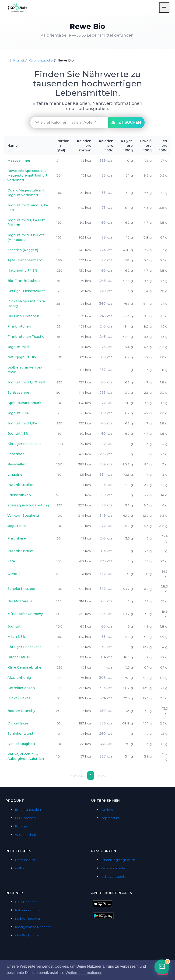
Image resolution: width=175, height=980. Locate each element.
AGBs (19, 868)
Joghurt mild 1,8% (22, 423)
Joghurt (14, 626)
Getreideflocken (21, 688)
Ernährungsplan (28, 809)
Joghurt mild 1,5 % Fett (26, 382)
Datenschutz (25, 860)
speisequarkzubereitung (28, 505)
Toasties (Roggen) (23, 250)
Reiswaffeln (17, 464)
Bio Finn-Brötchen (23, 316)
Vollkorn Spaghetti (23, 516)
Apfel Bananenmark (24, 403)
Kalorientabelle (41, 60)
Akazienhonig (19, 678)
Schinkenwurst (20, 734)
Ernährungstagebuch (118, 860)
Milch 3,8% (17, 637)
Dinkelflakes (18, 723)
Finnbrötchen (19, 326)
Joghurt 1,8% (18, 413)
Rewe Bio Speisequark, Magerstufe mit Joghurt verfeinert (27, 175)
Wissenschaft (26, 835)
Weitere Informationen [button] (84, 973)
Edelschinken (19, 495)
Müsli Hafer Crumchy (25, 614)
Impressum (110, 818)
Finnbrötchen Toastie (26, 337)
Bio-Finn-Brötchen (24, 281)
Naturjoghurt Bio (22, 357)
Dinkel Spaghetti (22, 744)
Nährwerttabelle (114, 877)
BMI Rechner (26, 902)
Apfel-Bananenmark (25, 260)
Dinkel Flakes (19, 698)
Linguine (15, 475)
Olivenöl (14, 574)
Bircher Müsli (19, 657)
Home (18, 60)
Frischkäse (17, 538)
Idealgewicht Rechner (33, 927)
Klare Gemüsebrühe (24, 667)
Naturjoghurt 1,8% (23, 270)
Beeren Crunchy (21, 711)
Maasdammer (19, 160)
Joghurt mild (18, 347)
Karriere (107, 809)
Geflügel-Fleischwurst (26, 291)
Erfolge (21, 826)
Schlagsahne (18, 393)
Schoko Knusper (21, 589)
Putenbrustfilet (21, 485)
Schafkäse (16, 454)
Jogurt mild (17, 526)
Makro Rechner (28, 919)
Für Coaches (25, 818)
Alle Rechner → (27, 935)
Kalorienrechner (28, 910)
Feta (11, 561)
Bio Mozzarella (20, 601)
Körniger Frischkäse (24, 444)
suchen (126, 122)
